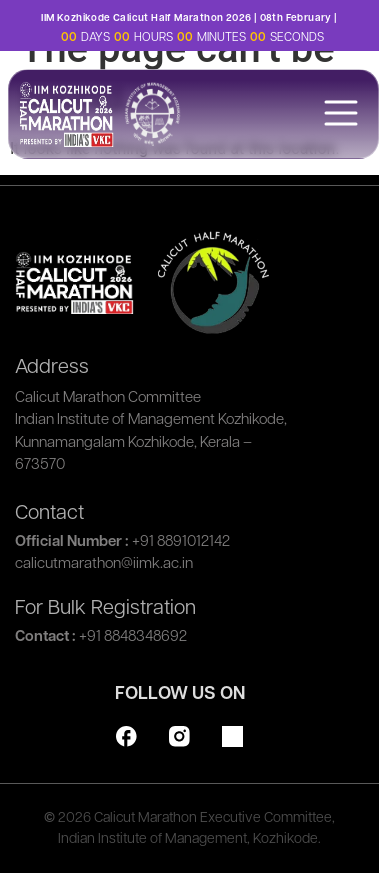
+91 (181, 542)
